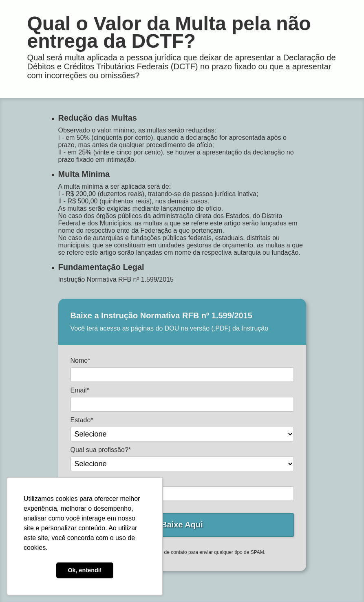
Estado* (82, 420)
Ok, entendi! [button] (85, 570)
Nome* (81, 361)
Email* (80, 390)
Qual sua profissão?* (101, 450)
